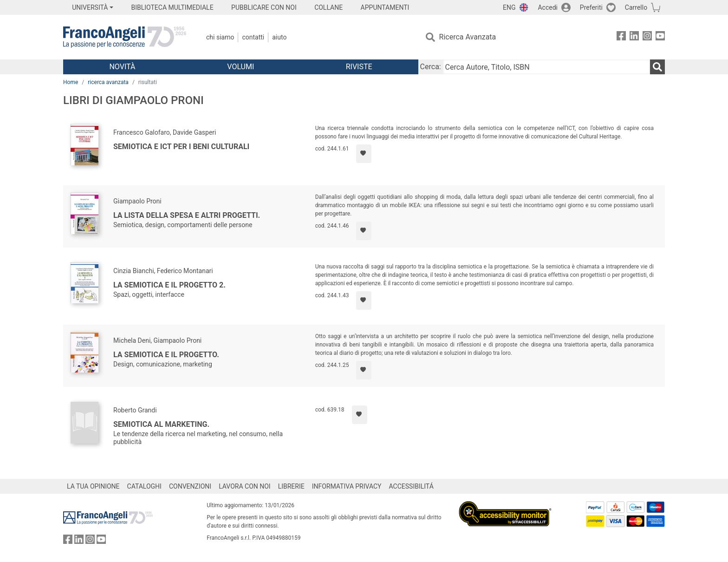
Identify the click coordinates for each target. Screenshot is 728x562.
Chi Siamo (220, 37)
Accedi (548, 7)
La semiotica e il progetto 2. (169, 285)
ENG (509, 7)
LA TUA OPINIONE (93, 486)
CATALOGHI (144, 486)
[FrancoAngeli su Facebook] (621, 37)
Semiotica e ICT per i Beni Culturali (181, 147)
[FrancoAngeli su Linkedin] (634, 37)
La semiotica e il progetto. (166, 355)
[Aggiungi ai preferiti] (364, 154)
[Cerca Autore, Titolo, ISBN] (546, 67)
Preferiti (591, 7)
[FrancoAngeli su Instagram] (647, 37)
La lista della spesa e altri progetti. (187, 215)
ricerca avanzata (108, 82)
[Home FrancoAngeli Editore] (125, 37)
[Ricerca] (657, 67)
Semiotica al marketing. (161, 424)
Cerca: (431, 67)
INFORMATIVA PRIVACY (347, 486)
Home (71, 82)
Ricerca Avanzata (468, 37)
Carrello (636, 7)
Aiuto (279, 37)
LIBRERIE (291, 486)
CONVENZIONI (190, 486)
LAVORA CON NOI (245, 486)
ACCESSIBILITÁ (411, 486)
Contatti (253, 37)
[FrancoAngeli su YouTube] (660, 37)
